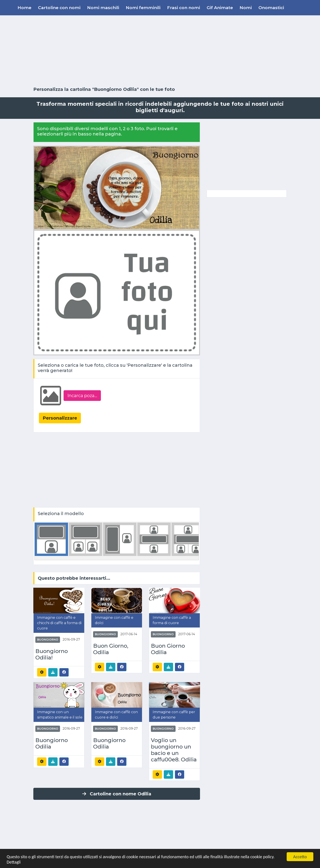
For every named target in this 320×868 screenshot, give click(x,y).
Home (24, 8)
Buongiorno (48, 640)
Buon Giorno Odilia (168, 649)
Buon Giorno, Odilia (111, 649)
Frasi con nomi (184, 8)
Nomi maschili (103, 8)
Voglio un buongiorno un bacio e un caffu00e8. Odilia (174, 750)
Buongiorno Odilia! (52, 654)
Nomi (246, 8)
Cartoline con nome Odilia (117, 794)
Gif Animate (220, 8)
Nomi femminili (143, 8)
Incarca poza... (82, 396)
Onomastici (271, 8)
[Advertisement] (160, 51)
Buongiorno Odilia (52, 744)
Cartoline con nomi (59, 8)
